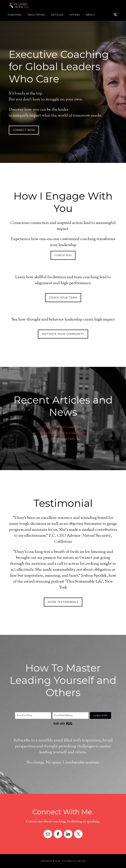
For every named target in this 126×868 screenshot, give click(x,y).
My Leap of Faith (63, 439)
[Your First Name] (33, 716)
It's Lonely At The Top (31, 6)
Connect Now (24, 130)
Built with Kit (63, 724)
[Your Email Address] (70, 716)
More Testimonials (63, 602)
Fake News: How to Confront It (63, 433)
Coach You (63, 255)
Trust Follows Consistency (63, 427)
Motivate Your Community (63, 334)
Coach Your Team (63, 298)
